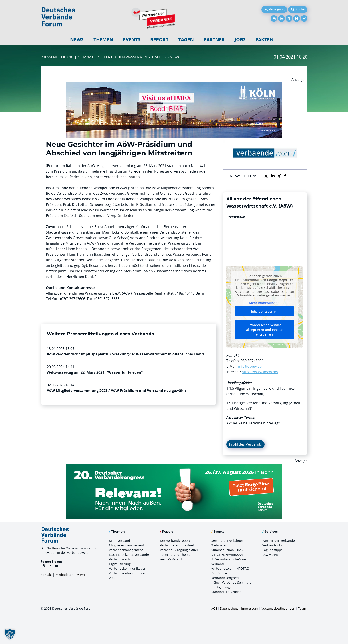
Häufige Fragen (222, 587)
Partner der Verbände (279, 541)
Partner (214, 40)
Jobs (240, 40)
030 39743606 (252, 361)
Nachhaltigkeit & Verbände (129, 555)
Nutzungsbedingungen (278, 608)
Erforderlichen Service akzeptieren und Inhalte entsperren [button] (264, 330)
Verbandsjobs (273, 545)
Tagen (186, 40)
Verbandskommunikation (128, 568)
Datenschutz (229, 608)
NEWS (77, 40)
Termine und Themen (176, 555)
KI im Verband (120, 541)
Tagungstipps (272, 550)
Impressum (250, 608)
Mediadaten (64, 575)
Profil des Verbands (245, 444)
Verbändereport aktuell (177, 545)
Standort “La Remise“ (227, 592)
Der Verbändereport (175, 541)
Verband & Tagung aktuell (179, 550)
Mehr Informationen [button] (264, 303)
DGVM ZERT (271, 555)
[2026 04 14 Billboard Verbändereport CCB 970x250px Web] (174, 85)
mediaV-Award (171, 559)
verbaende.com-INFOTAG (230, 568)
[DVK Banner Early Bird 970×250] (174, 466)
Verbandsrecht (120, 559)
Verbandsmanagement (126, 550)
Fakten (264, 40)
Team (302, 608)
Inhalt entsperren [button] (264, 311)
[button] (10, 634)
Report (159, 40)
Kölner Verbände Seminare (231, 582)
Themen (103, 40)
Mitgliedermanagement (127, 545)
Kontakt (46, 575)
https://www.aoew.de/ (260, 372)
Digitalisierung (120, 564)
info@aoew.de (250, 366)
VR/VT (81, 575)
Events (132, 40)
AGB (214, 608)
